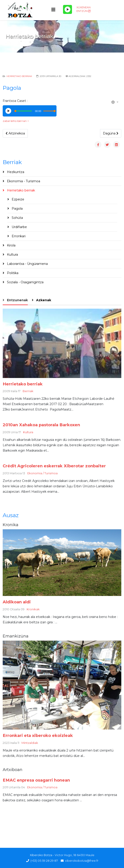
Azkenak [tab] (43, 300)
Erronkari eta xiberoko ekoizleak (38, 735)
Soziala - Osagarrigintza (25, 282)
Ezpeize (17, 199)
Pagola (17, 209)
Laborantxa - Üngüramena (27, 264)
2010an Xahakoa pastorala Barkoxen (41, 425)
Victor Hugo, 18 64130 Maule (75, 855)
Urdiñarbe (19, 227)
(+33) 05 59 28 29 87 (44, 861)
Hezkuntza (15, 172)
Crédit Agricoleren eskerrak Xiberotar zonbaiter (54, 466)
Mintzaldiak (30, 743)
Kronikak (33, 609)
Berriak (28, 391)
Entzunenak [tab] (17, 300)
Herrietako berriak (19, 76)
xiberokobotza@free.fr (82, 861)
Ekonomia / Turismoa (42, 473)
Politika (12, 273)
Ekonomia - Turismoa (23, 181)
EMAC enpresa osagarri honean (36, 780)
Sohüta (17, 218)
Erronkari (18, 236)
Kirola (11, 245)
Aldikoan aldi (17, 602)
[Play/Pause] (67, 9)
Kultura (12, 255)
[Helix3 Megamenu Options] (53, 10)
